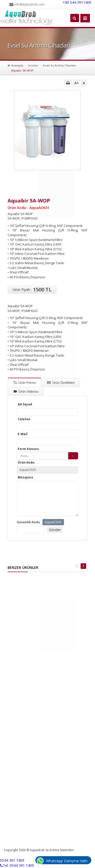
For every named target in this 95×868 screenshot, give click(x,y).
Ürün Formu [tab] (25, 383)
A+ (77, 83)
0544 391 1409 (12, 860)
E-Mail (23, 434)
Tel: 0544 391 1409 (17, 865)
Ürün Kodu (26, 462)
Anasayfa (17, 65)
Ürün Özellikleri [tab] (61, 383)
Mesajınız (25, 477)
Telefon (24, 419)
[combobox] (47, 456)
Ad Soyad (25, 404)
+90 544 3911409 (77, 2)
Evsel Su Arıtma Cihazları (60, 65)
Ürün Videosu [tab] (26, 391)
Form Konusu (28, 449)
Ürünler (33, 65)
